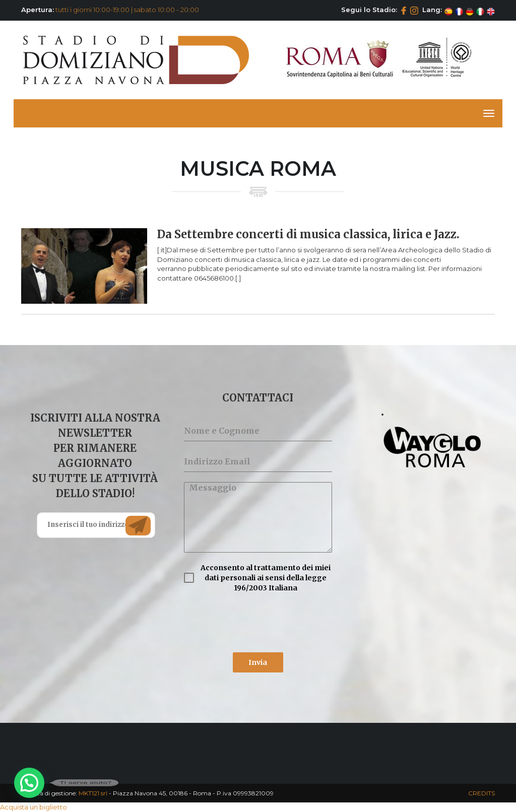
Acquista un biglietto (34, 807)
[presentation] (258, 623)
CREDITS (481, 793)
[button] (29, 783)
